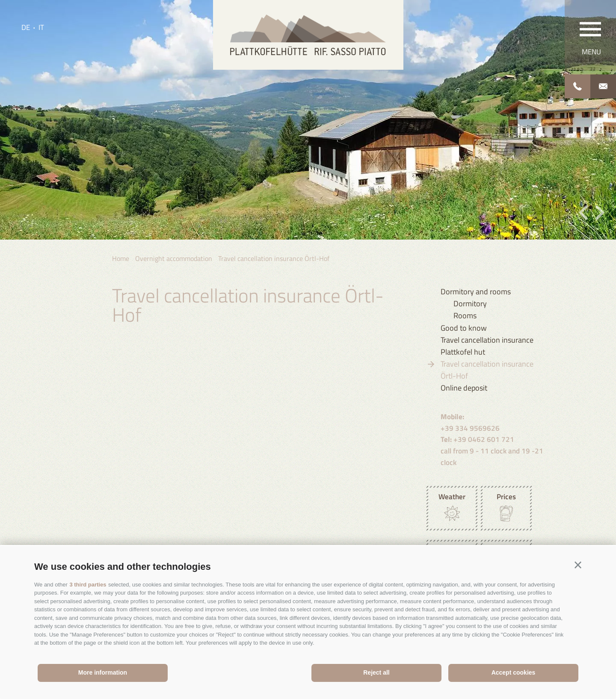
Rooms (465, 315)
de (26, 27)
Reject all (376, 672)
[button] (578, 565)
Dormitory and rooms (476, 292)
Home (121, 258)
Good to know (464, 328)
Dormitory (470, 304)
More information (103, 672)
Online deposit (464, 388)
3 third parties (88, 585)
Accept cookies (514, 672)
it (41, 27)
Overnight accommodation (174, 258)
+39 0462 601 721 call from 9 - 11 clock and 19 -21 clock (492, 451)
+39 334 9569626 (470, 422)
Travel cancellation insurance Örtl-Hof (274, 258)
